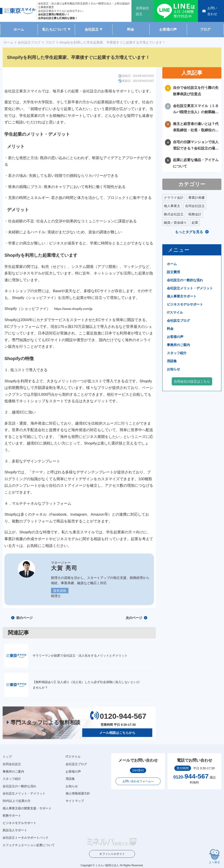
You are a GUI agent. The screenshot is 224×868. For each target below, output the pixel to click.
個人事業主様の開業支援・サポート (27, 808)
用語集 (172, 361)
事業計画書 (197, 198)
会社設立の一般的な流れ (185, 280)
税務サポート (12, 815)
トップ (7, 757)
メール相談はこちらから (117, 733)
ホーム (19, 29)
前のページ (22, 618)
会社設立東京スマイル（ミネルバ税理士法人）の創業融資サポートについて (196, 110)
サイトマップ (75, 801)
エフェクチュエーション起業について (29, 845)
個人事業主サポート (182, 296)
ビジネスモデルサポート (185, 304)
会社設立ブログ (29, 42)
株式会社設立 (174, 214)
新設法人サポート (15, 830)
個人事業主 (172, 206)
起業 (195, 222)
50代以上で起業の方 (17, 801)
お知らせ (173, 369)
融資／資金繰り (175, 222)
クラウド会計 (174, 198)
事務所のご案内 (178, 345)
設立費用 (173, 272)
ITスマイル (175, 312)
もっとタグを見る (189, 232)
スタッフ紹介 (177, 353)
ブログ (205, 29)
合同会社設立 (195, 206)
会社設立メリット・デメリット (190, 288)
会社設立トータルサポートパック (26, 838)
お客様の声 (168, 29)
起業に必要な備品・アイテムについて (196, 163)
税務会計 (195, 214)
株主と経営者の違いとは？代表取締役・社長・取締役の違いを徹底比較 (196, 128)
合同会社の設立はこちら (192, 381)
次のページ (136, 618)
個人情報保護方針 (78, 793)
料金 (131, 29)
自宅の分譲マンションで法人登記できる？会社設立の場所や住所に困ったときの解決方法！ (196, 146)
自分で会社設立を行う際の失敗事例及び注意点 (196, 91)
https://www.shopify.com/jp (73, 309)
